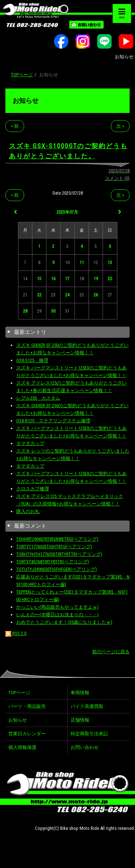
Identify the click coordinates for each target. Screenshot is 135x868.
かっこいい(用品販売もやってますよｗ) (57, 607)
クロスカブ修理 (33, 489)
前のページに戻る (111, 652)
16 (53, 279)
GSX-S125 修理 (32, 360)
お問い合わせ (85, 747)
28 (25, 311)
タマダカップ (30, 443)
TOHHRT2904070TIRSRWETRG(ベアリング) (57, 539)
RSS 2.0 (16, 633)
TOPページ (22, 75)
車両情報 (80, 693)
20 (110, 279)
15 (39, 279)
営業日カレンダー (27, 734)
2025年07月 (67, 212)
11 (82, 263)
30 (53, 311)
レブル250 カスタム (38, 398)
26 (96, 295)
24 (67, 295)
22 (39, 295)
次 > (120, 126)
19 (96, 279)
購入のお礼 (28, 511)
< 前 (15, 126)
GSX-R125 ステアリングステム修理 (53, 421)
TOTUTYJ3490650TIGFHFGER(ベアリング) (57, 569)
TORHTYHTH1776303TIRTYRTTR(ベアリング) (59, 554)
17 (67, 279)
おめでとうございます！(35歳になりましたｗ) (64, 622)
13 (110, 263)
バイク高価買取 (87, 706)
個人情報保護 (22, 747)
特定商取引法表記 (89, 734)
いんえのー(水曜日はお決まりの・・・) (57, 615)
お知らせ (26, 101)
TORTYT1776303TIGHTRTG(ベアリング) (54, 547)
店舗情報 (80, 720)
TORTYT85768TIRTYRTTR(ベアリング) (53, 562)
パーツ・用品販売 (27, 706)
